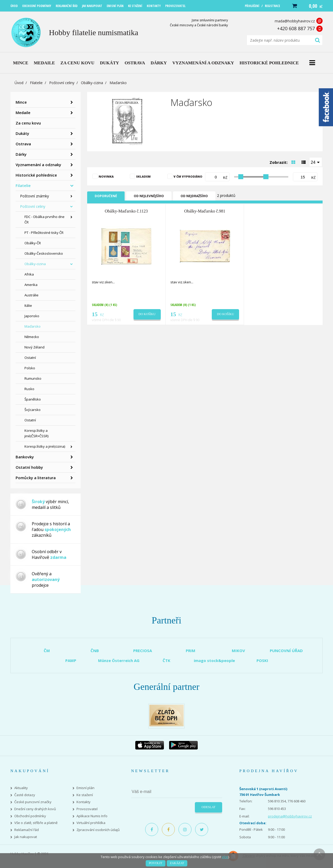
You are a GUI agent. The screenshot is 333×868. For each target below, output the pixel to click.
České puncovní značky (33, 802)
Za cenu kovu (28, 123)
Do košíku (147, 314)
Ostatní (30, 358)
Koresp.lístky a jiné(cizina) (45, 446)
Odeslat (209, 807)
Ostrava (23, 144)
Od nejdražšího (194, 196)
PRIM (191, 651)
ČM (47, 651)
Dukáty (22, 133)
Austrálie (31, 295)
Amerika (31, 285)
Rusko (29, 389)
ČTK (166, 660)
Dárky (21, 154)
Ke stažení (85, 795)
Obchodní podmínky (30, 816)
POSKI (262, 660)
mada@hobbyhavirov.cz (295, 21)
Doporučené (106, 196)
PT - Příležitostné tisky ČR (44, 233)
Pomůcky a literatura (36, 478)
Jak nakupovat (26, 837)
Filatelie (36, 83)
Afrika (29, 274)
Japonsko (32, 316)
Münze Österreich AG (119, 660)
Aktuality (21, 788)
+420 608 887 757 (296, 28)
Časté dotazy (25, 795)
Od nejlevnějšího (149, 196)
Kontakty (84, 802)
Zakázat (177, 863)
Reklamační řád (27, 830)
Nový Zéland (34, 347)
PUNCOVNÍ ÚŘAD (286, 651)
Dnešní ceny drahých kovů (35, 809)
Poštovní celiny (62, 83)
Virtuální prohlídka (91, 823)
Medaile (23, 113)
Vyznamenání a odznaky (38, 165)
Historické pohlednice (36, 175)
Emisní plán (85, 788)
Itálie (28, 305)
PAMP (71, 660)
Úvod (19, 83)
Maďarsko (33, 326)
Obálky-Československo (44, 253)
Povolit (155, 863)
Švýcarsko (33, 410)
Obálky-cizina (92, 83)
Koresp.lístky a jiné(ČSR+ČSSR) (36, 433)
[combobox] (316, 162)
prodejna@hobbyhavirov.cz (290, 816)
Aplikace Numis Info (92, 816)
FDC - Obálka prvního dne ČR (44, 219)
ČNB (95, 651)
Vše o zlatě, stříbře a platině (36, 823)
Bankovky (25, 457)
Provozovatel (87, 809)
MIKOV (238, 651)
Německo (32, 337)
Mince (21, 102)
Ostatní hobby (29, 467)
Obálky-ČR (33, 243)
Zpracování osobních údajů (98, 830)
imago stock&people (214, 660)
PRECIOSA (143, 651)
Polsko (30, 368)
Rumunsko (33, 378)
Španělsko (33, 399)
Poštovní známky (34, 196)
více (225, 857)
